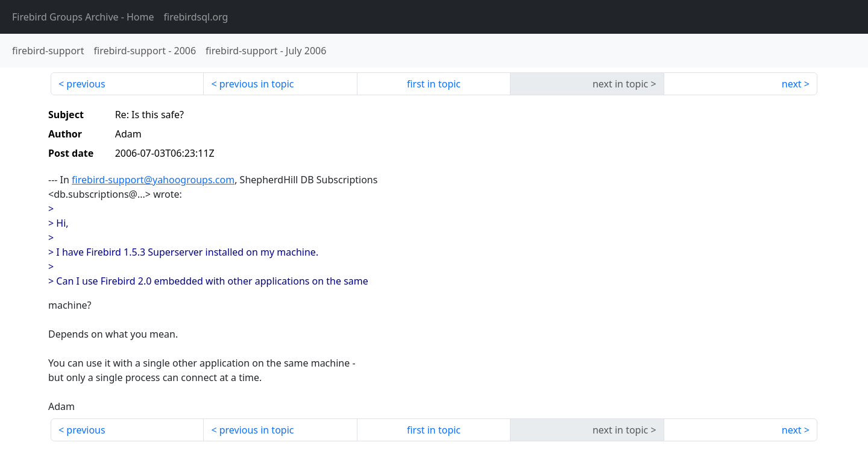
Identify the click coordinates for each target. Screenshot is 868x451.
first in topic (434, 84)
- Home (83, 17)
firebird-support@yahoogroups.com (153, 180)
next (792, 84)
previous (86, 84)
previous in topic (257, 84)
